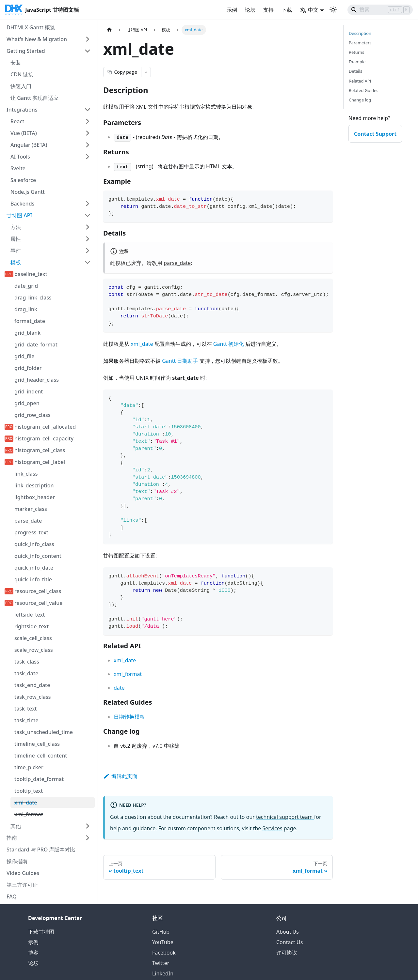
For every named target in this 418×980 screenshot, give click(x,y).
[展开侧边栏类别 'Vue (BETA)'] (88, 133)
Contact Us (289, 942)
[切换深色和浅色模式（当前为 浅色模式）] (333, 10)
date (119, 688)
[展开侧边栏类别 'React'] (88, 121)
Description (360, 33)
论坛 (250, 10)
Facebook (164, 953)
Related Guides (363, 90)
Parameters (360, 43)
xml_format (128, 674)
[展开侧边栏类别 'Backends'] (88, 204)
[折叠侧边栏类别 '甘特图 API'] (88, 215)
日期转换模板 (129, 717)
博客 (33, 953)
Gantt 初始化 (229, 344)
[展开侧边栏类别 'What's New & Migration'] (88, 39)
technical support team (285, 817)
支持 (268, 10)
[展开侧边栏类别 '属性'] (88, 239)
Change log (360, 100)
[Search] (380, 10)
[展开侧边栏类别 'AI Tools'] (88, 157)
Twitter (161, 963)
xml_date (142, 344)
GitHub (161, 932)
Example (357, 62)
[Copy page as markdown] (122, 72)
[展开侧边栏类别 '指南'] (88, 838)
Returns (356, 52)
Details (355, 71)
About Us (288, 932)
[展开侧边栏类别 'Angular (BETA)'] (88, 145)
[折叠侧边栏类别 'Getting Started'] (88, 51)
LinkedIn (163, 973)
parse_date (177, 263)
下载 (287, 10)
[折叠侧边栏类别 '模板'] (88, 262)
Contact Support (375, 134)
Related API (360, 81)
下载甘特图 (41, 932)
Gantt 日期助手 (180, 361)
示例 (232, 10)
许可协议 (287, 953)
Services (273, 828)
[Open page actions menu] (146, 72)
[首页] (109, 30)
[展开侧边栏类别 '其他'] (88, 826)
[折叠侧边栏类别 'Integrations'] (88, 110)
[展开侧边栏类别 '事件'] (88, 251)
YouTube (163, 942)
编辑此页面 (120, 776)
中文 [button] (309, 10)
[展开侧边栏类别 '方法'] (88, 227)
